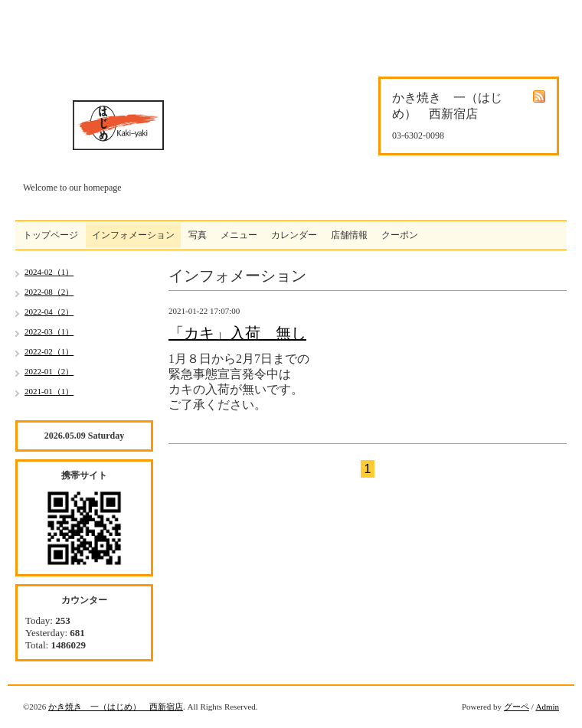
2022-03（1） (49, 331)
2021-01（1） (49, 391)
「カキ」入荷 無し (237, 333)
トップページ (51, 235)
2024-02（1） (49, 272)
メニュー (239, 235)
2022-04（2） (49, 312)
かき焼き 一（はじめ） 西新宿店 (116, 707)
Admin (547, 707)
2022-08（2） (49, 292)
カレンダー (294, 235)
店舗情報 (349, 235)
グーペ (517, 707)
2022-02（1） (49, 351)
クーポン (400, 235)
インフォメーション (133, 235)
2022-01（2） (49, 371)
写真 (198, 235)
